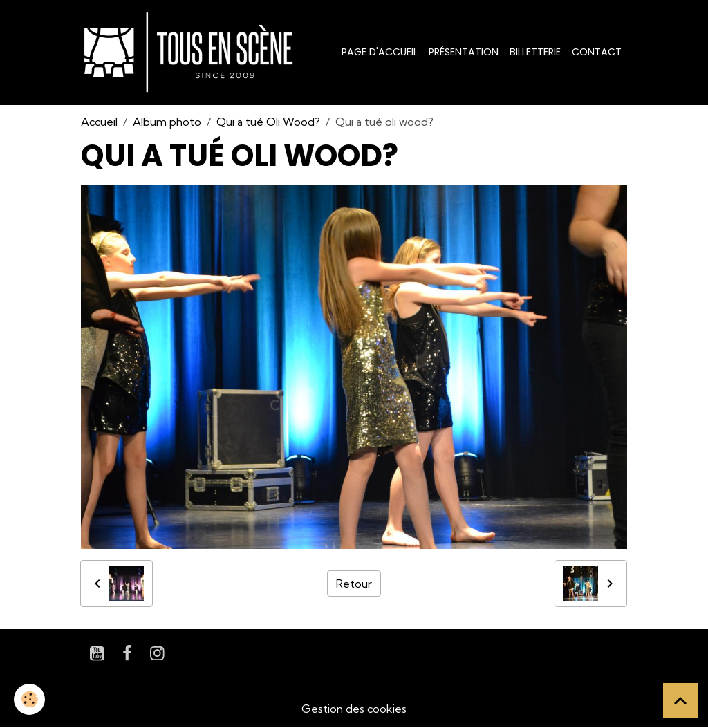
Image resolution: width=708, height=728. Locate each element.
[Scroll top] (680, 700)
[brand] (191, 53)
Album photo (167, 122)
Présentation (464, 52)
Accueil (99, 122)
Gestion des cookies (354, 709)
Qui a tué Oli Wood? (268, 122)
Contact (597, 52)
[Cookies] (29, 699)
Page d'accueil (380, 52)
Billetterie (535, 52)
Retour (354, 584)
